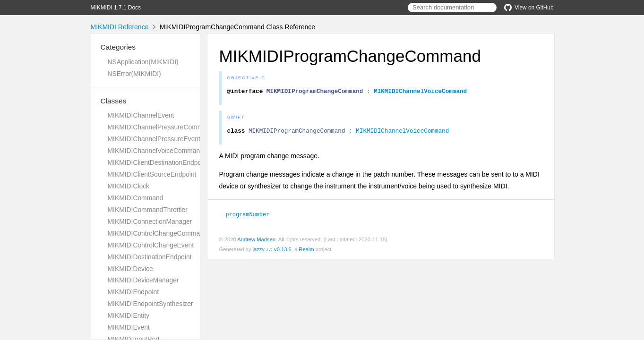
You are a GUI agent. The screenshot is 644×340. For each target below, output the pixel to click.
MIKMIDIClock (129, 186)
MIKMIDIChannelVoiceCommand (156, 151)
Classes (114, 101)
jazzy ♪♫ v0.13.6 (272, 252)
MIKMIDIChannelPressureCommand (161, 127)
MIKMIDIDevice (130, 269)
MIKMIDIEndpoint (133, 292)
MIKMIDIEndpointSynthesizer (150, 304)
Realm (306, 252)
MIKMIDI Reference (120, 27)
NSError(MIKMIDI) (134, 74)
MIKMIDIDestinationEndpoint (150, 257)
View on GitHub (529, 8)
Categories (118, 47)
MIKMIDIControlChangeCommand (158, 233)
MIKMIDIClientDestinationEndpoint (158, 162)
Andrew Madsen (256, 242)
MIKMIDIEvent (129, 327)
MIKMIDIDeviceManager (143, 280)
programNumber (252, 217)
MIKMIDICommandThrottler (148, 210)
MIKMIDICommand (136, 198)
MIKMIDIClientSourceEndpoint (152, 174)
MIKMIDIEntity (129, 315)
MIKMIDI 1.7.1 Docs (116, 8)
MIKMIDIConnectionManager (150, 221)
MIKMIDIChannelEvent (141, 115)
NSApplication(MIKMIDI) (143, 62)
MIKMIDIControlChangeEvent (151, 245)
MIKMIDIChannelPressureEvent (154, 139)
